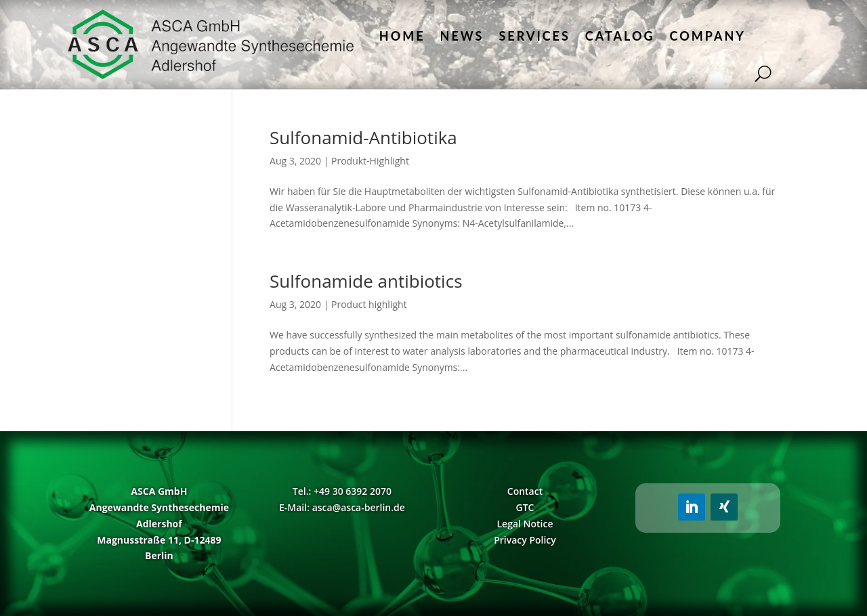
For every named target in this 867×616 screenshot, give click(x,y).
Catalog (620, 36)
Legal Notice (525, 524)
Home (402, 36)
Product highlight (369, 304)
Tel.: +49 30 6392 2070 (342, 491)
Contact (525, 491)
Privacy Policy (525, 540)
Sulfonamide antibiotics (366, 281)
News (462, 36)
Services (534, 36)
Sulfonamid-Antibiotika (363, 137)
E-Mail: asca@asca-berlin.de (342, 507)
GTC (525, 507)
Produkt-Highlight (370, 161)
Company (708, 36)
